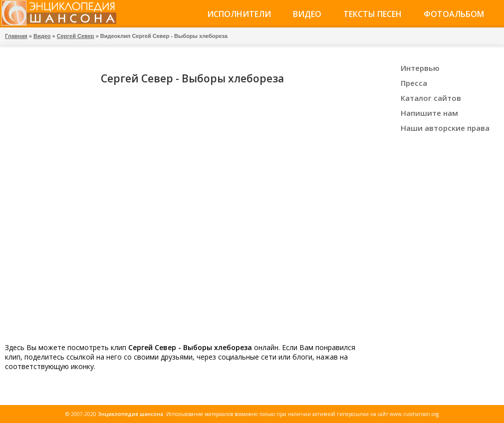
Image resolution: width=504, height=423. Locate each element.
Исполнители (239, 14)
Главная (16, 36)
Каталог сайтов (431, 98)
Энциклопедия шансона (130, 414)
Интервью (420, 68)
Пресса (414, 83)
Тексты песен (373, 14)
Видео (307, 14)
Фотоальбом (454, 14)
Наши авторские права (445, 128)
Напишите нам (429, 113)
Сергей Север (76, 36)
